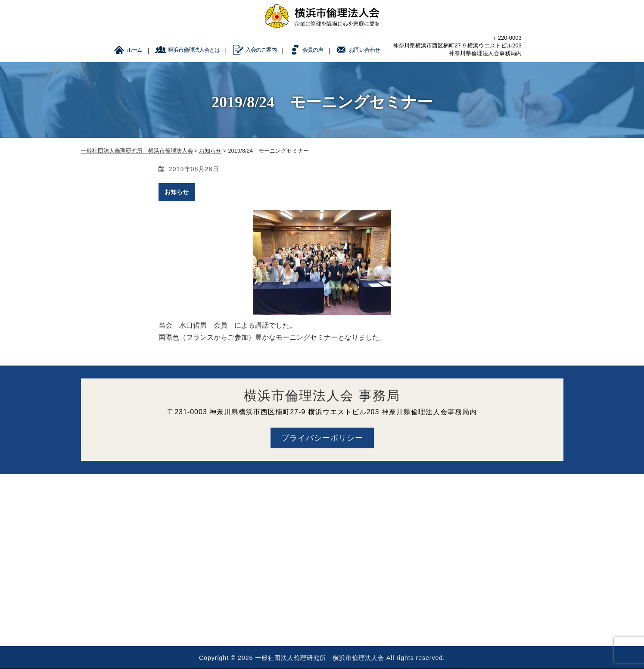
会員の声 (313, 50)
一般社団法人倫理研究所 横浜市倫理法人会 (320, 658)
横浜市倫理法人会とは (194, 50)
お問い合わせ (364, 50)
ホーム (134, 50)
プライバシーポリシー (322, 438)
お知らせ (177, 192)
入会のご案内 (261, 50)
